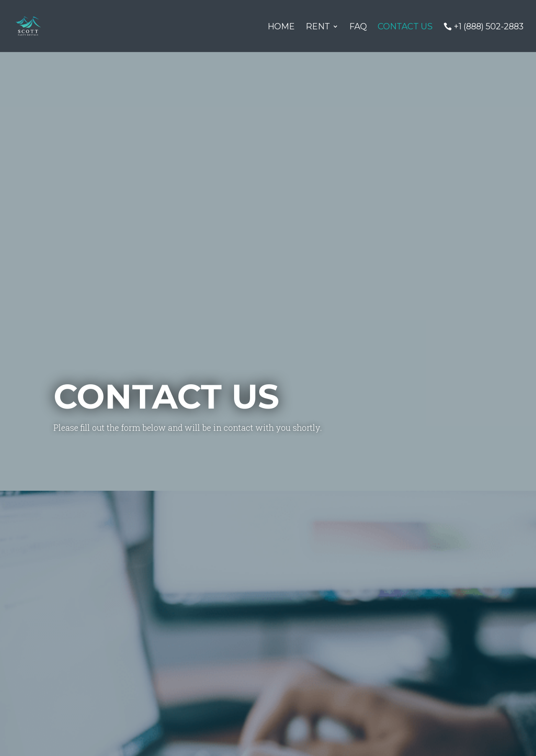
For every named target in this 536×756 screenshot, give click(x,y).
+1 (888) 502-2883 (489, 27)
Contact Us (405, 27)
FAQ (358, 27)
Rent (318, 27)
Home (281, 27)
